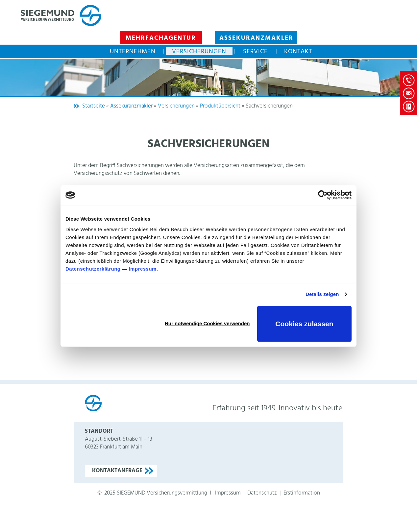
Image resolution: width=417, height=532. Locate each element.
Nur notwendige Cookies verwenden (207, 323)
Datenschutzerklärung (93, 269)
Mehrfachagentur (161, 38)
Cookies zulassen (304, 324)
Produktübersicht (220, 106)
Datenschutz (262, 493)
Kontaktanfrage (117, 471)
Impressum (143, 269)
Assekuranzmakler (256, 38)
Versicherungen (199, 51)
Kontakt (298, 51)
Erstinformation (302, 493)
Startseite (94, 106)
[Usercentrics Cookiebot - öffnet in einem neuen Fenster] (323, 195)
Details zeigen (322, 294)
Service (255, 51)
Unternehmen (133, 51)
